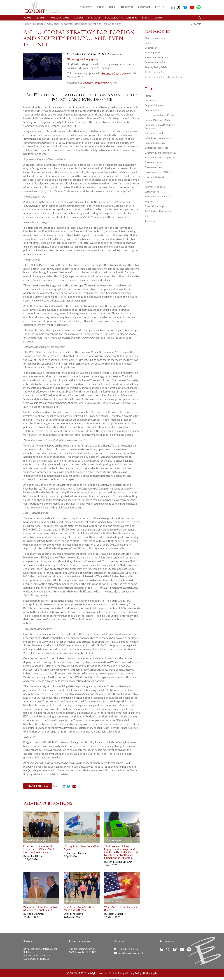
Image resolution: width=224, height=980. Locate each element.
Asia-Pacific (151, 100)
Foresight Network (154, 176)
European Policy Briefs (157, 57)
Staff (145, 18)
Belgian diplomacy (154, 104)
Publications (60, 18)
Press (100, 7)
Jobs (112, 7)
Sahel (147, 215)
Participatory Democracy (158, 210)
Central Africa (152, 109)
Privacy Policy (134, 971)
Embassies (85, 7)
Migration (150, 200)
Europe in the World (155, 161)
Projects (94, 18)
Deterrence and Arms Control (160, 114)
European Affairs (154, 166)
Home (27, 18)
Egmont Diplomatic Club (157, 119)
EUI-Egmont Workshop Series (160, 157)
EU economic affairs (155, 142)
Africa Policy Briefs (155, 37)
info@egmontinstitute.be (132, 951)
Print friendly (38, 785)
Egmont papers (152, 52)
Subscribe (126, 7)
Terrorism (150, 220)
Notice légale (150, 971)
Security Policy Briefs (156, 66)
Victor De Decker (117, 912)
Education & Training (121, 18)
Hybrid (148, 181)
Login (159, 7)
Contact (144, 7)
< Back (196, 24)
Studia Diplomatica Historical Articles (164, 76)
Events (41, 18)
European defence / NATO (158, 171)
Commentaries (115, 53)
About (158, 18)
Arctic (148, 95)
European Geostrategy (115, 73)
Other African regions (156, 205)
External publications (156, 61)
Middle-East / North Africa (159, 196)
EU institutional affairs (156, 147)
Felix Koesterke (75, 912)
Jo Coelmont (77, 53)
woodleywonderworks (96, 82)
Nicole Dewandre (36, 912)
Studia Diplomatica (154, 71)
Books (148, 42)
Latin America (152, 191)
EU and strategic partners (158, 137)
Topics (79, 18)
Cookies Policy (117, 971)
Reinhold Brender (36, 854)
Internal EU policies (155, 186)
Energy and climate (154, 132)
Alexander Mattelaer (78, 851)
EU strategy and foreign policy (83, 58)
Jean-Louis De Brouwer (120, 860)
